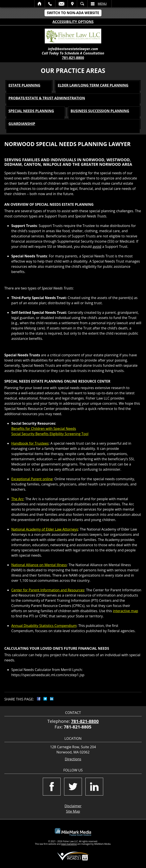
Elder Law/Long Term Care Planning (93, 85)
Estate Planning (24, 85)
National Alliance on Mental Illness (39, 565)
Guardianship (22, 124)
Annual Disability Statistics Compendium (44, 626)
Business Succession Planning (100, 111)
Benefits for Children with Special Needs (44, 429)
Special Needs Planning (31, 111)
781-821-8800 (73, 58)
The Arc (17, 499)
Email (61, 4)
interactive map (126, 611)
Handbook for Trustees (30, 443)
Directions (73, 759)
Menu (102, 4)
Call (50, 4)
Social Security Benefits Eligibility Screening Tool (50, 434)
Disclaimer (73, 806)
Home (40, 4)
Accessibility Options (73, 22)
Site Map (73, 811)
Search (82, 4)
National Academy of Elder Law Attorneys (45, 529)
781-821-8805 (78, 727)
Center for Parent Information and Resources (48, 590)
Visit (72, 4)
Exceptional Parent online (32, 479)
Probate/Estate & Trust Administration (47, 98)
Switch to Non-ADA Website (73, 13)
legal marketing (69, 844)
